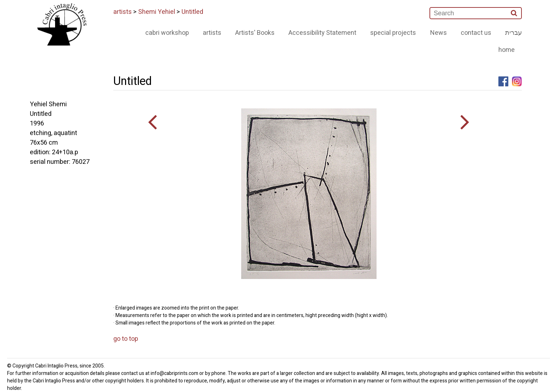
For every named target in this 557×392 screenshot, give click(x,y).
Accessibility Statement (322, 33)
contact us (476, 33)
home (507, 50)
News (439, 33)
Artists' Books (255, 33)
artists (123, 12)
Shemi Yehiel (157, 12)
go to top (126, 339)
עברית (513, 33)
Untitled (192, 12)
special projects (393, 33)
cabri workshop (167, 33)
